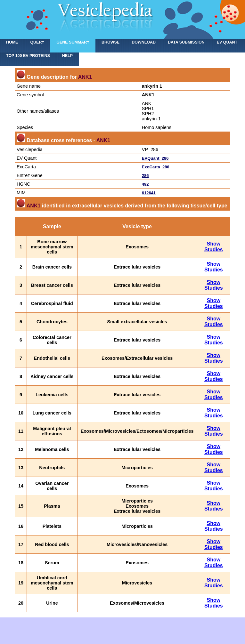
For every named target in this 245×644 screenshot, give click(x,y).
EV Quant (227, 42)
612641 (149, 193)
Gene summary (73, 42)
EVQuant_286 (155, 158)
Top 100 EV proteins (28, 56)
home (12, 42)
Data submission (186, 42)
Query (37, 42)
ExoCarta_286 (156, 167)
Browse (110, 42)
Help (67, 56)
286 (145, 176)
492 (145, 184)
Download (144, 42)
